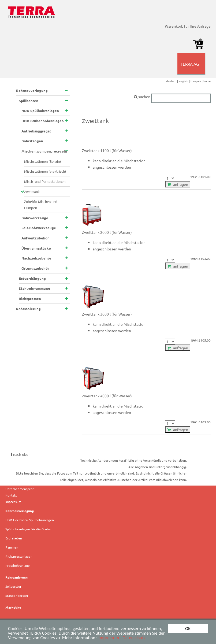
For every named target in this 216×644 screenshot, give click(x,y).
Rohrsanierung (16, 577)
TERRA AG (192, 68)
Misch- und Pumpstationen (45, 181)
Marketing (13, 607)
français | (197, 81)
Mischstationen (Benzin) (42, 161)
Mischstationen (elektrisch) (45, 171)
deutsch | (172, 81)
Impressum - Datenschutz (122, 638)
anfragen (178, 184)
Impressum (13, 502)
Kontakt (11, 495)
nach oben (21, 454)
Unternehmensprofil (20, 489)
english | (185, 81)
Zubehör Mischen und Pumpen (41, 204)
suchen (172, 97)
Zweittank (32, 192)
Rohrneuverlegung (20, 511)
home (207, 81)
